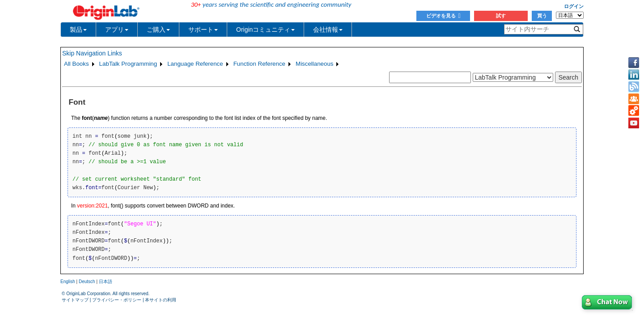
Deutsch (87, 282)
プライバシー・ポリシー (117, 300)
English (68, 282)
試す (501, 16)
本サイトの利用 (161, 300)
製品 (78, 30)
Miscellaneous (314, 64)
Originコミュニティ (265, 30)
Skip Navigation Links (92, 53)
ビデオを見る (443, 16)
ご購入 (158, 30)
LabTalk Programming (128, 64)
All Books (76, 64)
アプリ (117, 30)
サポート (203, 30)
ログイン (574, 6)
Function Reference (259, 64)
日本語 (106, 282)
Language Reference (195, 64)
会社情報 (328, 30)
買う (542, 16)
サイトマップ (75, 300)
